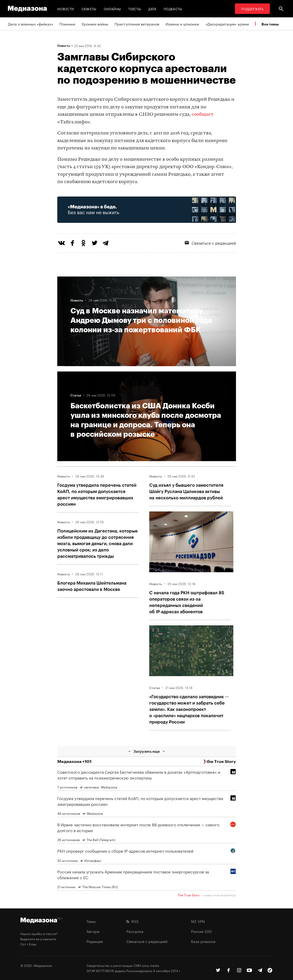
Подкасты (173, 9)
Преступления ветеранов (137, 24)
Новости (66, 9)
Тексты (135, 9)
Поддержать (252, 9)
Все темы (270, 24)
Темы (91, 921)
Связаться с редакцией (147, 941)
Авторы (93, 931)
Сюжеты (89, 9)
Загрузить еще (147, 751)
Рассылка (135, 931)
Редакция (95, 941)
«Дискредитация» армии (227, 24)
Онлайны (112, 9)
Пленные (67, 24)
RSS (132, 921)
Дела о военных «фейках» (30, 24)
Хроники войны (95, 24)
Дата (152, 9)
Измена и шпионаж (182, 24)
